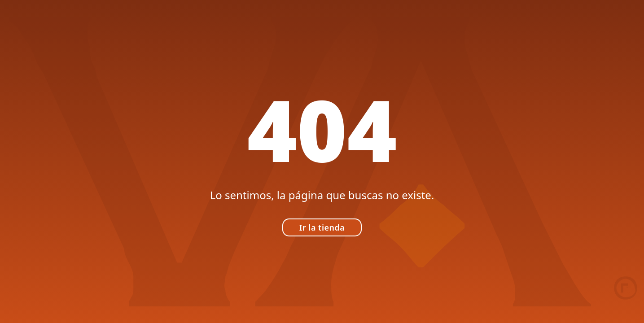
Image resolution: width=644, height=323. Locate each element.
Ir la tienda (322, 227)
